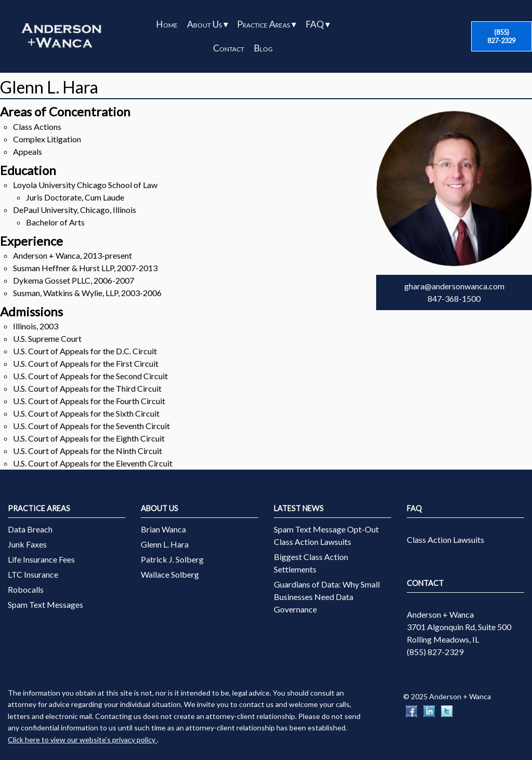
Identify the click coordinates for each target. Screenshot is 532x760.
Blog (263, 48)
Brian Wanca (163, 529)
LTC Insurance (33, 574)
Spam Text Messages (45, 604)
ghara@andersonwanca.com (454, 286)
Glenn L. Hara (165, 544)
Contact (229, 48)
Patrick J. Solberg (172, 559)
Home (167, 24)
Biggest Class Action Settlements (311, 563)
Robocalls (26, 589)
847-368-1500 (454, 298)
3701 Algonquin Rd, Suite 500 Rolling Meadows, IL (459, 633)
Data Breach (30, 529)
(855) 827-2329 (501, 36)
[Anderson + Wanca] (61, 36)
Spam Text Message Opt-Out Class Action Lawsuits (326, 535)
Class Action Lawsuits (445, 539)
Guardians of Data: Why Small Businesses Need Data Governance (327, 597)
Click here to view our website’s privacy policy (82, 739)
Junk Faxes (27, 544)
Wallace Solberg (170, 574)
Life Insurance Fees (41, 559)
